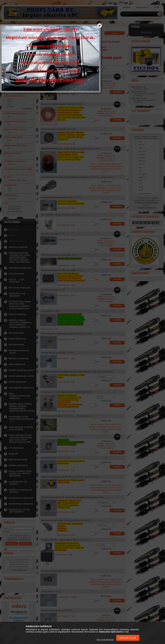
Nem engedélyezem (105, 640)
